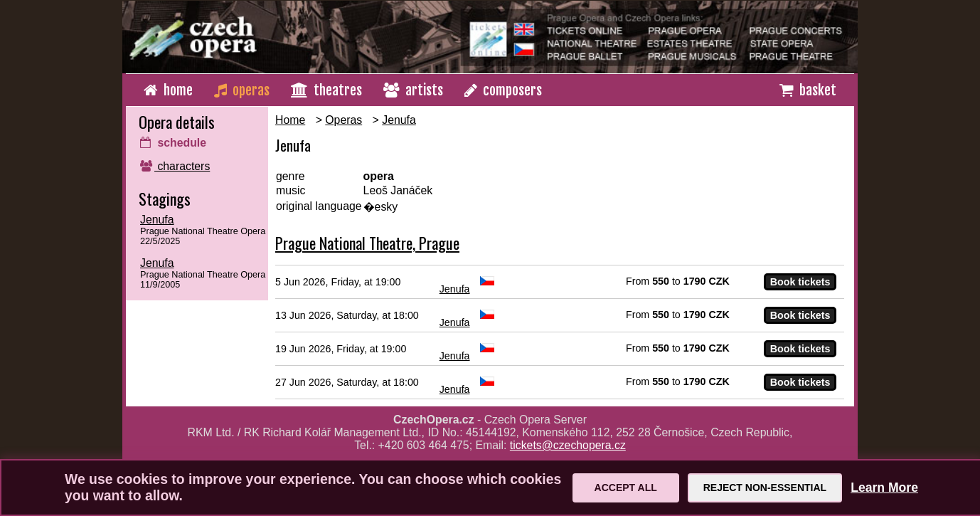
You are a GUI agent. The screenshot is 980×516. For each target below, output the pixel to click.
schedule (173, 143)
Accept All (626, 488)
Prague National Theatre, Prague (367, 243)
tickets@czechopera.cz (568, 445)
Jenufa (157, 220)
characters (175, 166)
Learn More (884, 488)
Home (290, 120)
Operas (343, 120)
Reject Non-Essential (765, 488)
